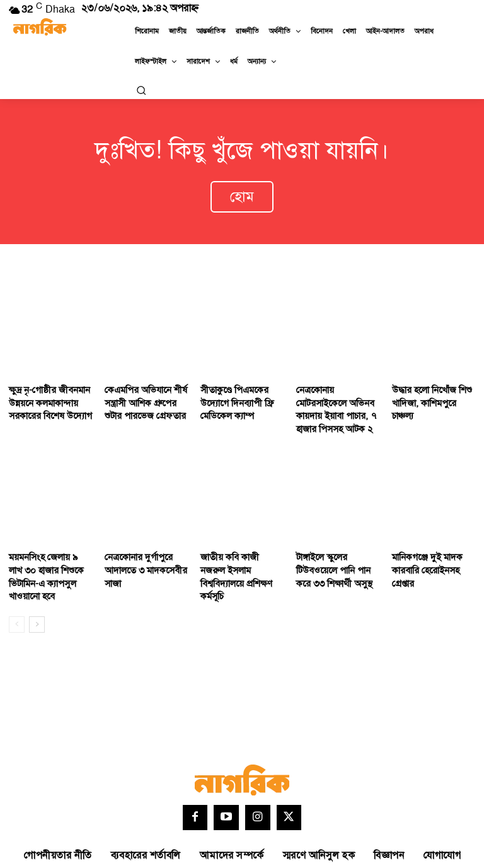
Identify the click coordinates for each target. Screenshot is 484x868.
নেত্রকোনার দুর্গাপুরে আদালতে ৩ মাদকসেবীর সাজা (142, 552)
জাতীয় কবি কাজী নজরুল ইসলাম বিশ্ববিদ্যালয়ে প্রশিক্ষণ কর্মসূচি (238, 552)
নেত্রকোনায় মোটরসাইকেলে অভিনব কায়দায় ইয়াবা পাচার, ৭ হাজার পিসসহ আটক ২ (337, 397)
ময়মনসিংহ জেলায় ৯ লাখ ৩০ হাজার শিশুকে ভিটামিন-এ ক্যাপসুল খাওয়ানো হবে (50, 552)
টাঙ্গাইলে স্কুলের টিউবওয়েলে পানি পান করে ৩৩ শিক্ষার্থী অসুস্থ (337, 552)
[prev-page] (17, 590)
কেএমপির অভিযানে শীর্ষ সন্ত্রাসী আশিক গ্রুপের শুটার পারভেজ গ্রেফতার (146, 391)
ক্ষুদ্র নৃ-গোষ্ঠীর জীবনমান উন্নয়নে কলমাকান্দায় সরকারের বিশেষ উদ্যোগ (47, 391)
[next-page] (37, 590)
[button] (141, 90)
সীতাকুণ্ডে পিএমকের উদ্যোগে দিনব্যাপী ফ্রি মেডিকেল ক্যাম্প (233, 391)
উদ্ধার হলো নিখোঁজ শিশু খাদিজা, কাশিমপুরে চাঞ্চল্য (432, 385)
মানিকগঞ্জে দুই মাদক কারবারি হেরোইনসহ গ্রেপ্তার (424, 552)
